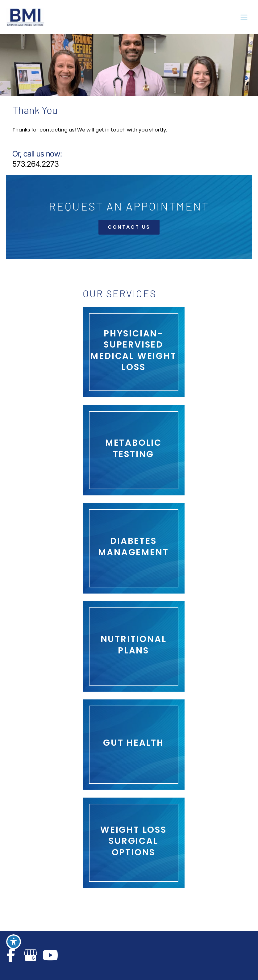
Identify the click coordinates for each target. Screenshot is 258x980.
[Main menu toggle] (244, 17)
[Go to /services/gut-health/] (134, 745)
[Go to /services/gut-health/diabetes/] (134, 548)
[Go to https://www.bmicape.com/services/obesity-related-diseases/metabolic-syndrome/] (134, 450)
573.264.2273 (36, 164)
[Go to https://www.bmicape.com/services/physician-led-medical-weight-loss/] (134, 352)
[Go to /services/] (134, 843)
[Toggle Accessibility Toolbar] (14, 942)
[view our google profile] (31, 955)
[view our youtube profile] (50, 955)
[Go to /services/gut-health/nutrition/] (134, 646)
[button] (129, 227)
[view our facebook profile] (11, 955)
